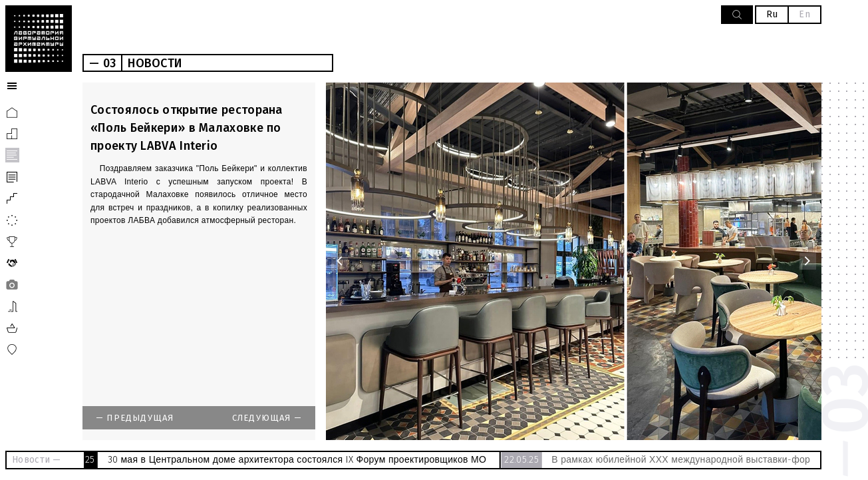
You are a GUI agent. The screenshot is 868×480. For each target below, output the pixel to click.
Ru (772, 14)
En (804, 14)
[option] (574, 261)
